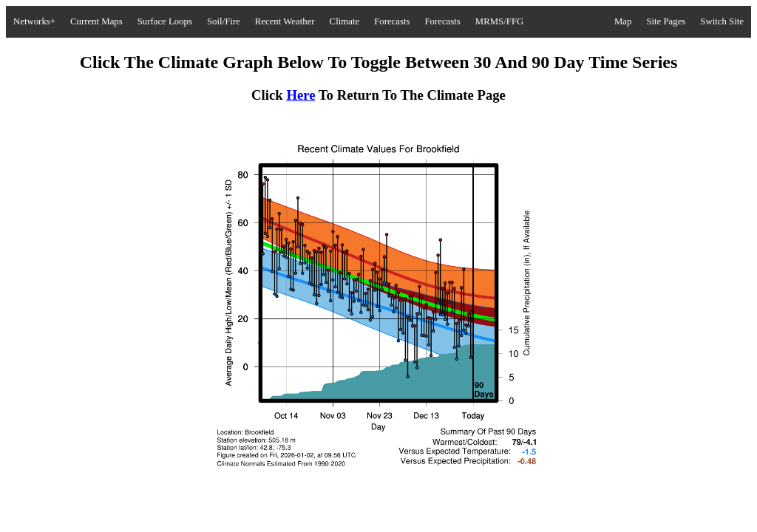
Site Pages (666, 21)
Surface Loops (165, 21)
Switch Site (722, 21)
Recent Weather (285, 21)
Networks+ (34, 21)
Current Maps (96, 21)
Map (623, 21)
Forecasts (392, 21)
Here (301, 95)
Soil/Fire (224, 21)
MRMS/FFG (499, 21)
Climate (345, 21)
